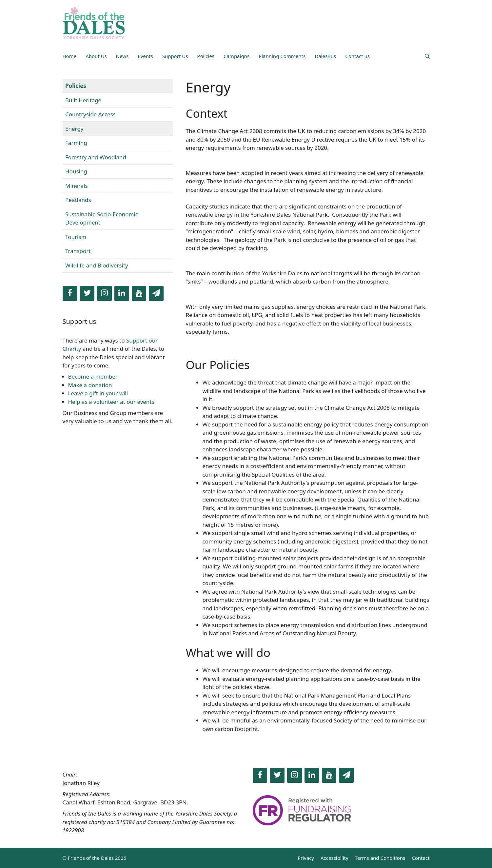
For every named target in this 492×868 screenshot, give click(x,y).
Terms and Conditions (380, 858)
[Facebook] (70, 293)
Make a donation (90, 385)
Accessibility (335, 858)
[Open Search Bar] (427, 56)
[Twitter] (87, 293)
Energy (74, 129)
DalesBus (325, 56)
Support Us (175, 56)
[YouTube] (139, 293)
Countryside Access (90, 114)
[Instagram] (104, 293)
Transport (78, 251)
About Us (96, 56)
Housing (76, 171)
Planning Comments (282, 56)
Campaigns (236, 56)
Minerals (77, 186)
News (122, 56)
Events (145, 56)
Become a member (93, 376)
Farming (76, 143)
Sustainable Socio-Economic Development (102, 218)
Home (70, 56)
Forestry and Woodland (96, 157)
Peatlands (78, 200)
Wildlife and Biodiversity (97, 265)
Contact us (357, 56)
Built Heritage (83, 100)
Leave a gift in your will (98, 393)
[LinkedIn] (122, 293)
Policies (206, 56)
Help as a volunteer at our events (111, 402)
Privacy (306, 858)
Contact (421, 858)
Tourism (76, 237)
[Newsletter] (156, 293)
